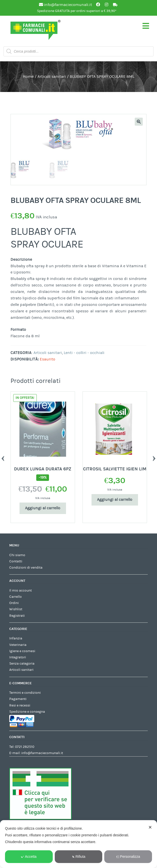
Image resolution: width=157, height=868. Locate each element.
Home (28, 77)
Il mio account (20, 591)
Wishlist (16, 610)
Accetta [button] (29, 857)
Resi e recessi (20, 706)
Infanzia (16, 639)
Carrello (15, 598)
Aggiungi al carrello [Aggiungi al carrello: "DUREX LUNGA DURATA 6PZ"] (43, 509)
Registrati (17, 616)
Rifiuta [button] (79, 857)
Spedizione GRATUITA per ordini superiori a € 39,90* (77, 11)
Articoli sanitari (52, 77)
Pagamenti (18, 700)
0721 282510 (25, 748)
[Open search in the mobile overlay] (78, 51)
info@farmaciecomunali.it (42, 754)
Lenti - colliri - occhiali (84, 353)
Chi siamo (17, 556)
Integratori (18, 658)
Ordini (14, 604)
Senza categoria (22, 664)
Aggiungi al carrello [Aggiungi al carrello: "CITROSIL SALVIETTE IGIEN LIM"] (115, 500)
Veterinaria (18, 646)
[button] (139, 122)
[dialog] (78, 844)
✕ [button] (150, 827)
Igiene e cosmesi (22, 652)
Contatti (16, 562)
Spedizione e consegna (27, 712)
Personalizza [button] (128, 857)
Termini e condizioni (25, 694)
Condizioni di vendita (26, 568)
